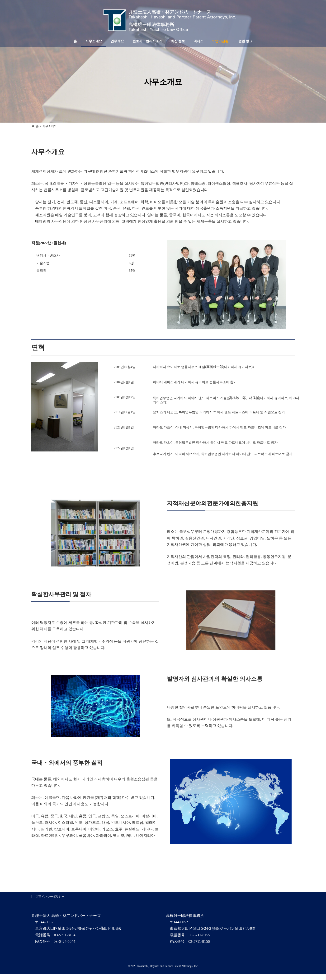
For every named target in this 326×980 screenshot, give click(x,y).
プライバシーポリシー (50, 897)
